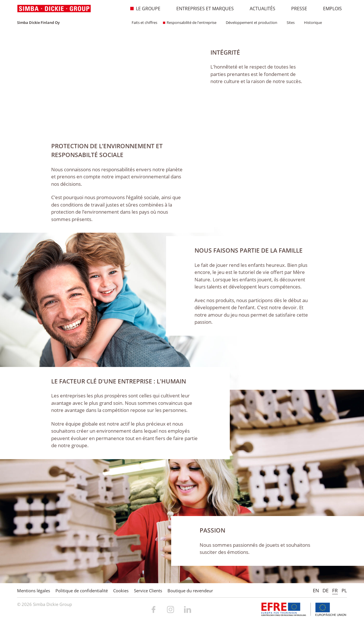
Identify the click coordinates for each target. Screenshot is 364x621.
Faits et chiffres (143, 22)
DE (325, 590)
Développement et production (250, 22)
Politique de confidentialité (82, 591)
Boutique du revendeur (190, 591)
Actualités (259, 9)
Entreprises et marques (202, 9)
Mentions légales (34, 591)
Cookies (121, 591)
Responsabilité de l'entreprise (190, 22)
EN (316, 590)
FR (335, 590)
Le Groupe (145, 9)
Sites (289, 22)
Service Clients (148, 591)
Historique (311, 22)
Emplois (329, 9)
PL (344, 590)
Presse (296, 9)
